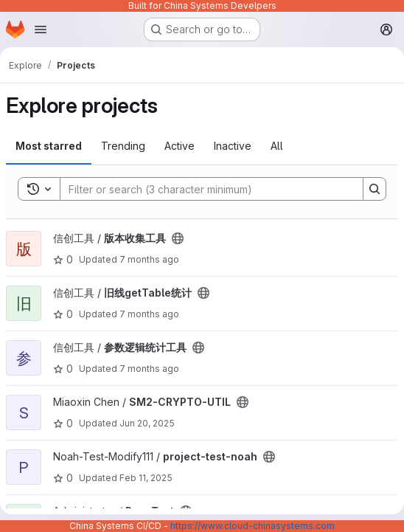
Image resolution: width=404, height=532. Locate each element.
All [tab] (277, 146)
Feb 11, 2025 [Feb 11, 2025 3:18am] (146, 478)
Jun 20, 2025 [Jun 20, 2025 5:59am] (147, 423)
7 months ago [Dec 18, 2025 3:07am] (149, 369)
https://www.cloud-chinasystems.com (252, 526)
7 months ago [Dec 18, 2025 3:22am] (149, 314)
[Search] (204, 189)
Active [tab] (180, 146)
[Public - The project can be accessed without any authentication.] (178, 238)
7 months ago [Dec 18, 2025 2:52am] (149, 259)
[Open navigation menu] (41, 30)
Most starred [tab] (49, 146)
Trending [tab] (123, 146)
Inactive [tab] (233, 146)
